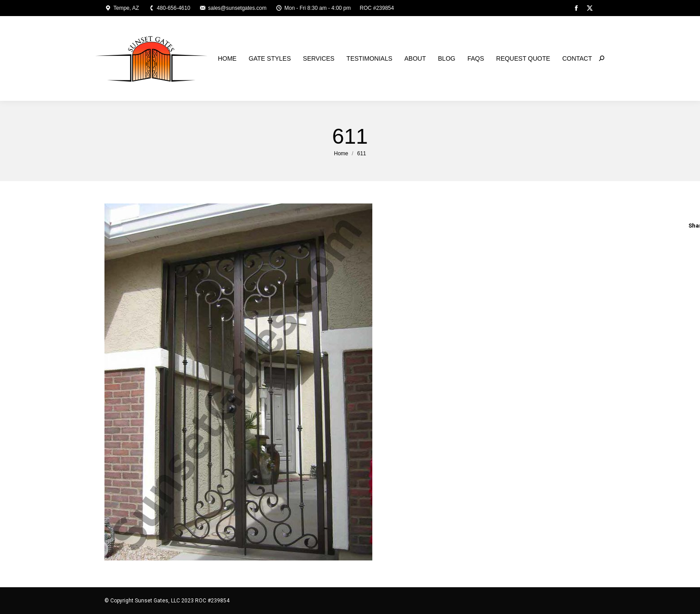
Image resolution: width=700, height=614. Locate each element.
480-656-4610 (169, 8)
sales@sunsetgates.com (233, 8)
